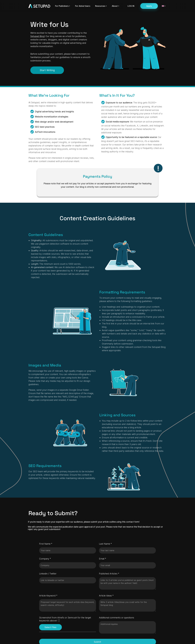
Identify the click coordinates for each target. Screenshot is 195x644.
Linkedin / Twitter (48, 574)
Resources (100, 6)
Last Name (105, 544)
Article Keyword (48, 596)
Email (103, 559)
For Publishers (62, 6)
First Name (46, 544)
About (115, 6)
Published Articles (109, 574)
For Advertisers (83, 6)
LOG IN (131, 6)
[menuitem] (162, 6)
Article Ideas (106, 596)
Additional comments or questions (117, 618)
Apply (149, 6)
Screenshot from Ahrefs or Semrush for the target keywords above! (68, 619)
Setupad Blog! (38, 36)
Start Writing (47, 70)
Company (45, 559)
